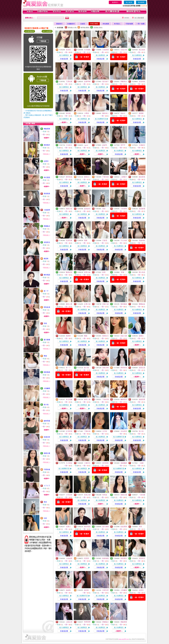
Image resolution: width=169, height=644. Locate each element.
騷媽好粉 (69, 272)
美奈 (45, 502)
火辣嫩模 (47, 388)
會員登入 (115, 2)
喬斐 (45, 356)
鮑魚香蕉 (142, 177)
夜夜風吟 (47, 145)
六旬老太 (69, 145)
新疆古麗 (47, 453)
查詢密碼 (141, 2)
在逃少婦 (124, 50)
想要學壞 (87, 82)
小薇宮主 (87, 463)
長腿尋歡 (142, 240)
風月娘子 (105, 82)
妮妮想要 (142, 399)
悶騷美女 (124, 82)
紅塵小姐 (87, 304)
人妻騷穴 (124, 177)
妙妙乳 (105, 145)
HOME (127, 18)
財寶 (104, 272)
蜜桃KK (87, 177)
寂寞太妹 (87, 272)
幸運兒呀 (47, 437)
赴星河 (46, 161)
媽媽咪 (68, 336)
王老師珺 (105, 50)
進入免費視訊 (64, 55)
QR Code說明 (47, 31)
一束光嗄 (142, 495)
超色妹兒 (87, 209)
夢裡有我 (124, 368)
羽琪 (45, 323)
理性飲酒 (47, 307)
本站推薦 (106, 24)
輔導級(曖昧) (85, 28)
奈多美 (68, 50)
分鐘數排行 (71, 24)
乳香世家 (69, 240)
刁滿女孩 (87, 431)
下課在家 (69, 82)
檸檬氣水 (47, 226)
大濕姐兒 (142, 145)
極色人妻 (69, 304)
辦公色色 (142, 272)
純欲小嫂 (124, 336)
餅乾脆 (68, 113)
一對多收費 (129, 24)
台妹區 (83, 24)
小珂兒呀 (69, 495)
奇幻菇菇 (47, 177)
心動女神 (69, 622)
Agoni (86, 145)
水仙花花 (124, 431)
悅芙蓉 (86, 558)
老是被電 (142, 209)
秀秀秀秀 (47, 194)
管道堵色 (142, 82)
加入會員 (129, 2)
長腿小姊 (105, 304)
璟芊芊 (123, 145)
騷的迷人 (105, 113)
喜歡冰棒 (105, 368)
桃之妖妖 (142, 50)
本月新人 (117, 24)
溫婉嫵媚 (124, 463)
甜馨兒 (141, 336)
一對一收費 (140, 24)
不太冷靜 (124, 240)
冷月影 (105, 431)
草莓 (122, 272)
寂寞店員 (142, 368)
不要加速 (47, 469)
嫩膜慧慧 (124, 399)
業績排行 (59, 24)
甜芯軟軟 (105, 463)
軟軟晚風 (47, 372)
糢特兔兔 (69, 177)
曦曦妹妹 (142, 304)
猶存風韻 (47, 275)
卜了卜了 (47, 486)
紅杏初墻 (69, 431)
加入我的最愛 (139, 18)
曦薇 (86, 336)
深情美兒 (47, 242)
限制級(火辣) (72, 28)
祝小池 (46, 405)
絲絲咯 (68, 590)
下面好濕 (105, 399)
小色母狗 (124, 209)
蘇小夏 (86, 368)
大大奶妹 (69, 463)
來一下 (46, 291)
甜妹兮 (123, 113)
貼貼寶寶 (124, 527)
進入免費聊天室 (100, 119)
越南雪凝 (47, 421)
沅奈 (45, 518)
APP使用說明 (29, 31)
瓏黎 (86, 240)
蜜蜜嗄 (141, 113)
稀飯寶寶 (47, 129)
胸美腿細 (124, 304)
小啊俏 (86, 113)
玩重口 (68, 527)
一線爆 (141, 463)
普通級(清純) (98, 28)
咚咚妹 (105, 495)
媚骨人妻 (87, 399)
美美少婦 (87, 495)
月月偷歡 (87, 50)
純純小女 (69, 209)
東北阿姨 (69, 399)
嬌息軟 (46, 259)
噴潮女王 (105, 336)
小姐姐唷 (47, 210)
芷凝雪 (105, 240)
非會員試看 (64, 59)
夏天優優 (47, 340)
